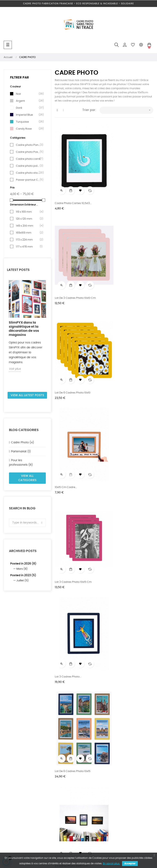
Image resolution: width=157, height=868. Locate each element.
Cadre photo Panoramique (28, 145)
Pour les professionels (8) (21, 463)
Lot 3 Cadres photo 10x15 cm (73, 350)
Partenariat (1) (21, 452)
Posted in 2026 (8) (23, 564)
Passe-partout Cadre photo (28, 180)
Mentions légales (66, 786)
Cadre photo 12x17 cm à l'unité (126, 511)
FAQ (109, 772)
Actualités (61, 794)
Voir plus (15, 369)
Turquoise (28, 122)
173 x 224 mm (28, 240)
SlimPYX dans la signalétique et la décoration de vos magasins (24, 329)
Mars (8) (22, 569)
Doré (28, 108)
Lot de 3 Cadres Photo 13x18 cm (126, 592)
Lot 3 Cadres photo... (119, 350)
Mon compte (114, 794)
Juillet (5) (22, 581)
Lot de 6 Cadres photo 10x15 (73, 431)
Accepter (130, 863)
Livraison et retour (118, 779)
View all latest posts (27, 395)
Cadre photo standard (28, 173)
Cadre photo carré (28, 159)
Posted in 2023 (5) (23, 575)
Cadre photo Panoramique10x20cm (78, 511)
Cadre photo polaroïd (28, 166)
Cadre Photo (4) (22, 443)
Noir (28, 94)
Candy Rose (28, 129)
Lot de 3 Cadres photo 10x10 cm (126, 189)
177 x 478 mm (28, 247)
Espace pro (62, 772)
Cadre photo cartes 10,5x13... (73, 189)
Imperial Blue (28, 115)
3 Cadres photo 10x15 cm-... (124, 431)
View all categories (27, 478)
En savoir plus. (111, 863)
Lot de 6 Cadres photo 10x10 (73, 270)
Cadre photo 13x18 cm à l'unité (75, 592)
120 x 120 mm (28, 219)
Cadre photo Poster (28, 152)
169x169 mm (28, 233)
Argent (28, 101)
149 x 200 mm (28, 226)
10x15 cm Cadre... (117, 270)
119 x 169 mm (28, 212)
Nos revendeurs (65, 779)
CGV (109, 786)
